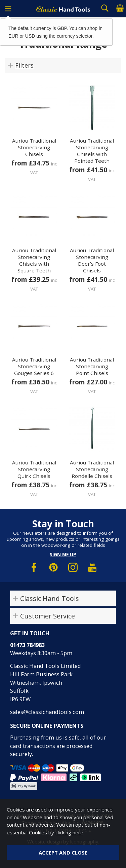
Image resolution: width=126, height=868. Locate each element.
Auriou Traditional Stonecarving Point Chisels (92, 366)
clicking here (69, 832)
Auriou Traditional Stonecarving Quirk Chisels (34, 469)
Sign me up (63, 555)
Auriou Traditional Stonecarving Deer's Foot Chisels (92, 260)
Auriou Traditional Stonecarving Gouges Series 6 (34, 366)
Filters (24, 65)
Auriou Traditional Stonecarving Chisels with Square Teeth (34, 260)
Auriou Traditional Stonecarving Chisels (34, 147)
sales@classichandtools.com (47, 712)
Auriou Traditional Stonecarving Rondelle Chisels (92, 469)
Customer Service (48, 616)
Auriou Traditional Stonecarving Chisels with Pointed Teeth (92, 151)
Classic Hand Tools (50, 598)
